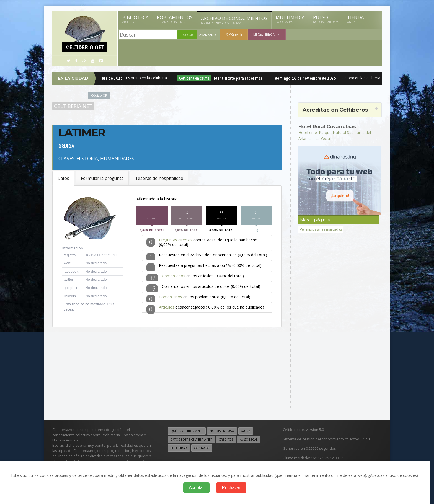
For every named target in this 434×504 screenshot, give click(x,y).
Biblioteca (135, 19)
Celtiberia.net (73, 106)
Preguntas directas (176, 241)
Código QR (99, 95)
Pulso (326, 19)
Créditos (226, 439)
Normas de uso (222, 431)
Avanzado (208, 35)
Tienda (356, 19)
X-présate (234, 34)
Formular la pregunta (102, 178)
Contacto (202, 448)
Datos (63, 178)
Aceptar (196, 488)
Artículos (167, 308)
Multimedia (290, 19)
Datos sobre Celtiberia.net (191, 439)
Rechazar (231, 488)
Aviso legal (249, 439)
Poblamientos (175, 19)
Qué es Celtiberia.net (187, 431)
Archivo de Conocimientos (234, 20)
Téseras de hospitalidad (159, 178)
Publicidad (179, 448)
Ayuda (246, 431)
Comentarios (174, 277)
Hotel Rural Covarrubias (327, 126)
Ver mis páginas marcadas (321, 229)
